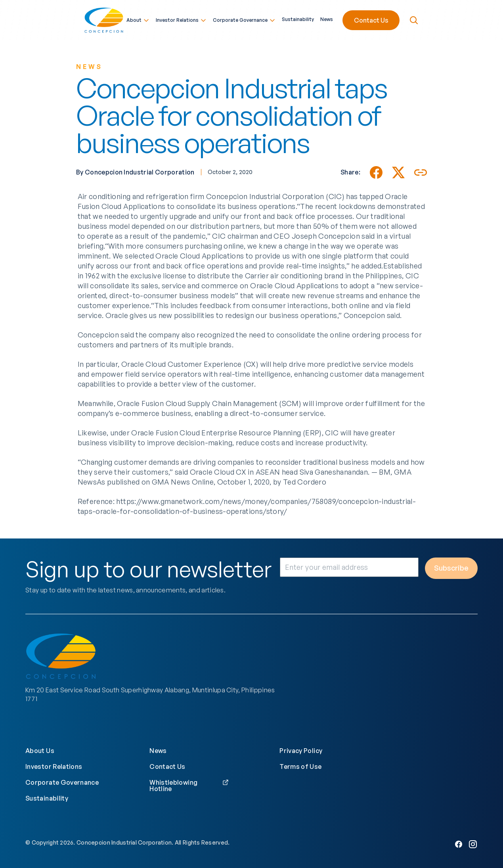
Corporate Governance (244, 19)
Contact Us (371, 19)
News (327, 18)
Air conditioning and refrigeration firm (141, 196)
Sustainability (298, 18)
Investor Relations (181, 19)
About (138, 19)
